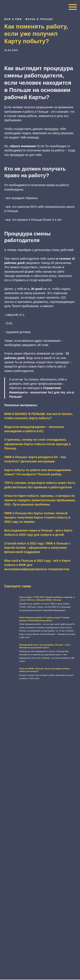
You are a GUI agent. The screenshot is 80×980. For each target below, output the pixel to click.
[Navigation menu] (73, 7)
